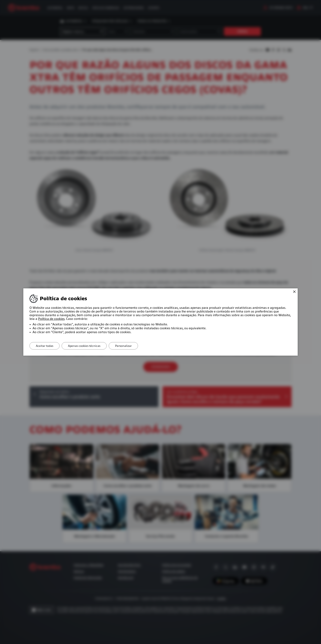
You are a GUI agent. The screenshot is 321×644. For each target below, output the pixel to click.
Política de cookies (51, 319)
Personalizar (123, 346)
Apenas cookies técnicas (84, 346)
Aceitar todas (45, 346)
